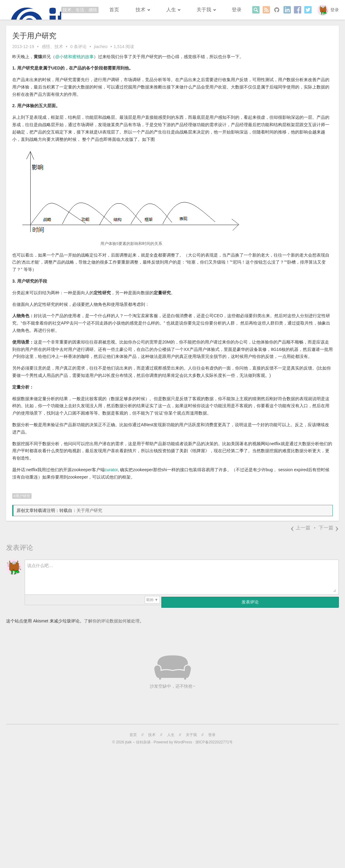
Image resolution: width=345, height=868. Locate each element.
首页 (114, 10)
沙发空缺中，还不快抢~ (172, 686)
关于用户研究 (89, 510)
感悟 (46, 47)
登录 (335, 10)
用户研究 (23, 496)
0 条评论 (78, 47)
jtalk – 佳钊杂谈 (138, 742)
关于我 (204, 10)
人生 (171, 10)
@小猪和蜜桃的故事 (74, 57)
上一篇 (300, 528)
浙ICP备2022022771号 (214, 742)
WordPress (183, 742)
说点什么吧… (40, 566)
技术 (141, 10)
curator (111, 470)
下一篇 (329, 528)
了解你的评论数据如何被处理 (112, 621)
